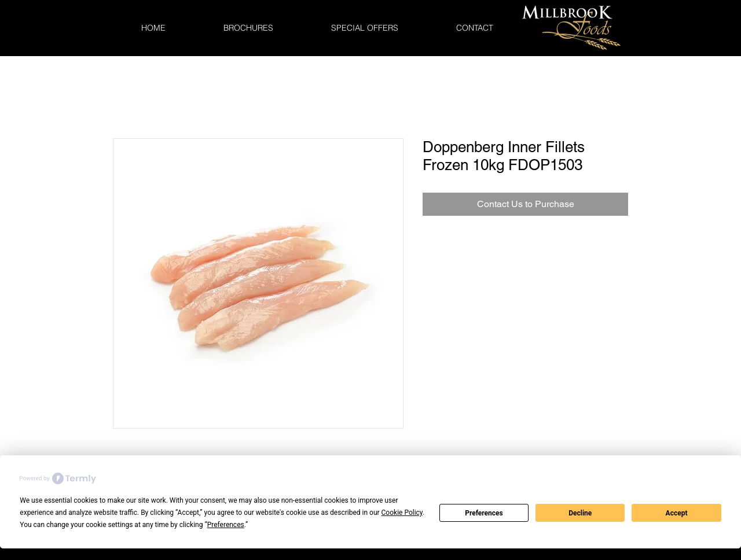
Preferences (484, 513)
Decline (580, 513)
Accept (677, 513)
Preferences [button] (226, 525)
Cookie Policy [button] (402, 513)
